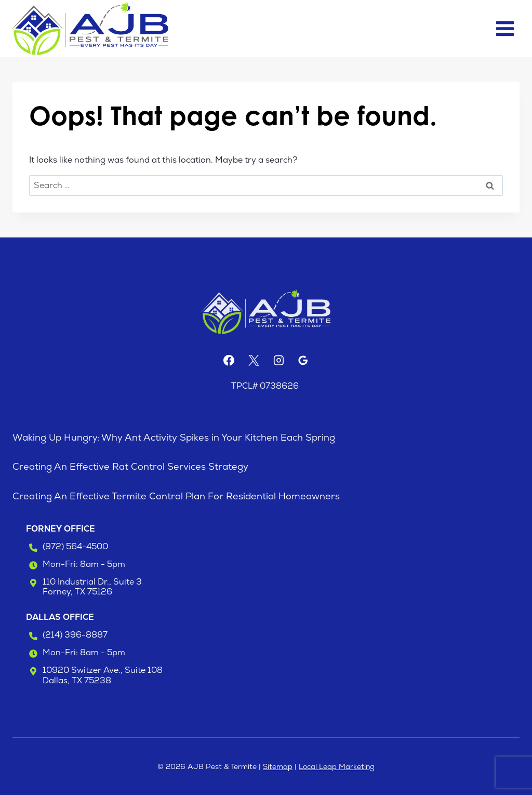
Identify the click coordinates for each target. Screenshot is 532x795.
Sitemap (278, 766)
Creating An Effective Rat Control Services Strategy (130, 466)
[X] (254, 361)
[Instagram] (278, 361)
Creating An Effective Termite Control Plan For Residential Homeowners (176, 496)
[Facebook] (229, 361)
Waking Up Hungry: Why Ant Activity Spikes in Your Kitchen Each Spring (174, 437)
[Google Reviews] (303, 361)
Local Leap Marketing (337, 766)
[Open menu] (505, 28)
